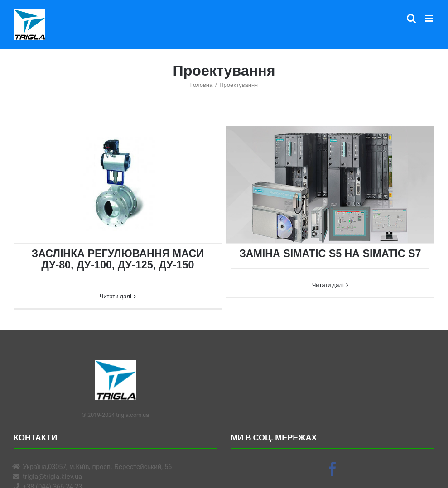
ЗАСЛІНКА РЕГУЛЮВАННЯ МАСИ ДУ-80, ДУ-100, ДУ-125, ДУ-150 (118, 259)
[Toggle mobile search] (411, 18)
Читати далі (116, 296)
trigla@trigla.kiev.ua (52, 477)
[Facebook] (332, 469)
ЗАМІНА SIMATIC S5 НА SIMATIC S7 (330, 254)
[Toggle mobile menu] (430, 18)
